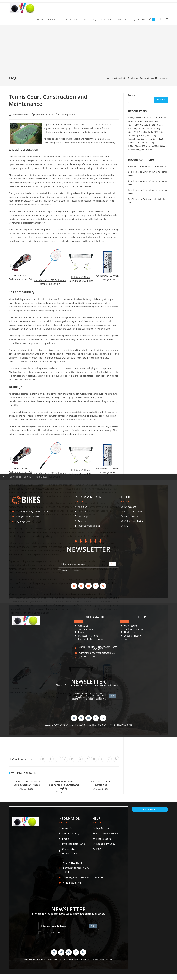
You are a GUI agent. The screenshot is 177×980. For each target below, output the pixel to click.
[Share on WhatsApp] (116, 759)
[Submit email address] (93, 926)
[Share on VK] (87, 759)
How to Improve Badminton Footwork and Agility (64, 785)
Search (131, 95)
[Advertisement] (88, 53)
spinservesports (21, 115)
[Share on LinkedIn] (72, 759)
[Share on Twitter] (43, 759)
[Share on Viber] (80, 759)
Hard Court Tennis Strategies (101, 783)
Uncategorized (67, 115)
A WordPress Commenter (140, 166)
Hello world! (160, 166)
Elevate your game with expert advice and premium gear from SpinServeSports (69, 959)
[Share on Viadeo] (109, 759)
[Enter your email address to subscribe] (69, 926)
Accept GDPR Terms (50, 933)
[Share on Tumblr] (101, 759)
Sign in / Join (138, 19)
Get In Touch (150, 809)
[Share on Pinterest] (65, 759)
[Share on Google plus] (58, 759)
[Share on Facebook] (51, 759)
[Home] (108, 78)
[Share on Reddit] (94, 759)
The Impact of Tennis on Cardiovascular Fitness (27, 783)
